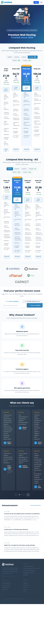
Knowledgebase (6, 583)
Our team (26, 585)
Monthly (10, 57)
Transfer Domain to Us (32, 301)
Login (36, 2)
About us (26, 583)
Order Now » (6, 90)
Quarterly (17, 57)
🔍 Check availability (12, 301)
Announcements (6, 585)
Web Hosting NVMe (28, 566)
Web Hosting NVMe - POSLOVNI (31, 568)
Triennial (27, 60)
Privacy (25, 590)
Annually (33, 57)
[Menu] (41, 2)
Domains (26, 575)
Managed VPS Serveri (29, 573)
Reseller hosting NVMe (29, 571)
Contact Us (5, 590)
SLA (24, 592)
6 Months (24, 57)
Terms (25, 587)
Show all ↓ (6, 150)
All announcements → (36, 505)
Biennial (17, 60)
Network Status (6, 587)
